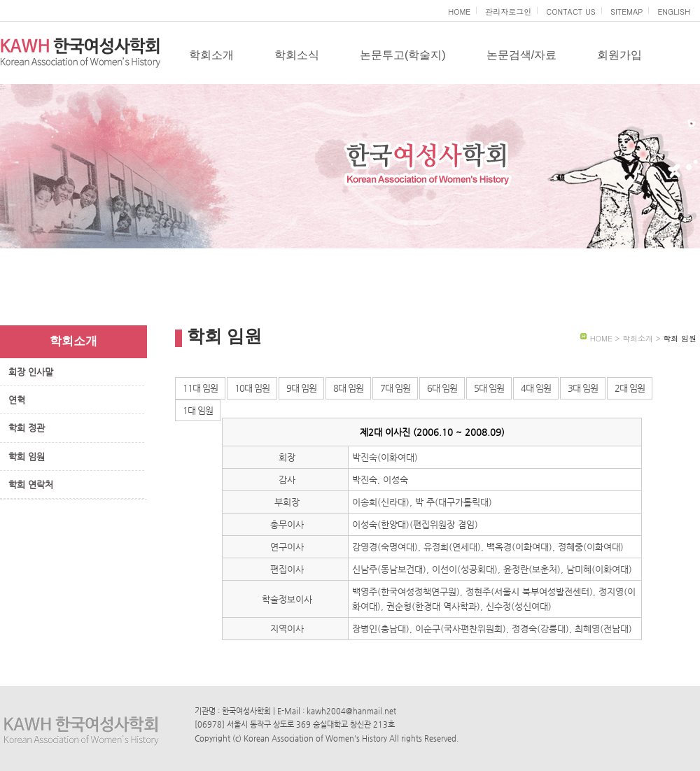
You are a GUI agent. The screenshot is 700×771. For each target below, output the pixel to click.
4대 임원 (536, 388)
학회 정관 (27, 428)
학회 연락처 (31, 484)
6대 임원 (442, 388)
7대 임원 (395, 388)
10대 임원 (252, 388)
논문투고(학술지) (403, 55)
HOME (459, 12)
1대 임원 (198, 410)
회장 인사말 (31, 372)
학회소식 (297, 55)
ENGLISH (674, 12)
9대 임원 (301, 388)
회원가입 (619, 55)
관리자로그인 (508, 12)
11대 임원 (200, 388)
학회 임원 (27, 457)
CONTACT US (571, 12)
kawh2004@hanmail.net (351, 711)
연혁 (17, 400)
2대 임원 (630, 388)
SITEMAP (627, 12)
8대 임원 (348, 388)
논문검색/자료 (521, 55)
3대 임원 (583, 388)
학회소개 (211, 55)
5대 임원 (489, 388)
